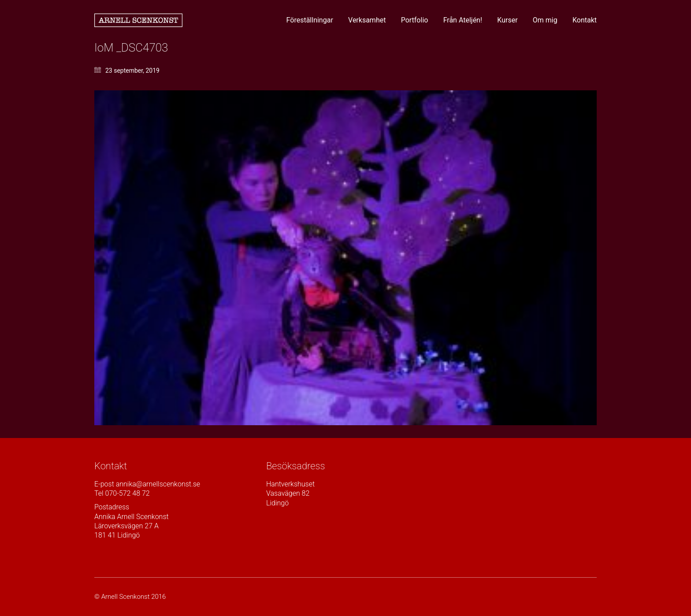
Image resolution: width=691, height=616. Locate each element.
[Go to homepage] (138, 20)
